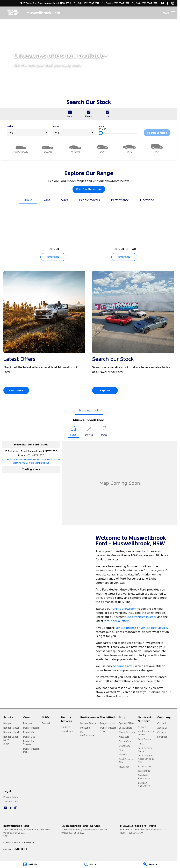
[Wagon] (75, 148)
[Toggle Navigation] (169, 13)
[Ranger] (53, 236)
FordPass (162, 737)
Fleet (122, 750)
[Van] (157, 148)
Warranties (144, 771)
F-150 (6, 744)
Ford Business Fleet (127, 761)
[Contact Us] (46, 3)
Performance (120, 200)
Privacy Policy (11, 797)
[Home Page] (13, 13)
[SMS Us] (30, 864)
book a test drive (119, 688)
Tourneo (27, 723)
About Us (162, 728)
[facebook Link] (168, 3)
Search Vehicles (157, 133)
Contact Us (163, 723)
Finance (123, 755)
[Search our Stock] (133, 334)
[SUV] (102, 148)
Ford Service (145, 739)
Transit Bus (29, 737)
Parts (141, 744)
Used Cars (125, 746)
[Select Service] (89, 431)
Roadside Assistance (144, 777)
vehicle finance (126, 628)
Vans (47, 200)
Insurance (124, 767)
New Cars (124, 737)
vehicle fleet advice (154, 628)
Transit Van (29, 732)
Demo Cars (125, 741)
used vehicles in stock (141, 617)
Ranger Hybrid (11, 732)
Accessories (145, 766)
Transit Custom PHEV (108, 729)
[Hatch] (21, 148)
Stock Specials (127, 732)
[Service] (150, 864)
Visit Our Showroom (89, 189)
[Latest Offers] (44, 334)
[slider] (101, 133)
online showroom (125, 609)
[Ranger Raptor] (124, 236)
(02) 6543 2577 (35, 455)
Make (27, 130)
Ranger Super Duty (11, 738)
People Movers (89, 200)
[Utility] (130, 148)
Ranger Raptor (11, 728)
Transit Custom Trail (31, 750)
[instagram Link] (173, 3)
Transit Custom (31, 728)
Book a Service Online (146, 733)
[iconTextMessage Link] (163, 3)
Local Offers (126, 728)
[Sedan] (48, 148)
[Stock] (90, 864)
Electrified (147, 200)
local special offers (117, 621)
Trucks (28, 200)
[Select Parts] (104, 431)
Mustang (85, 728)
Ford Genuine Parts (145, 750)
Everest (46, 723)
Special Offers (127, 723)
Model (73, 130)
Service (142, 727)
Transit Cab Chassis (29, 743)
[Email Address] (31, 461)
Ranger (7, 723)
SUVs (65, 200)
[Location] (73, 432)
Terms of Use (11, 802)
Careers (161, 732)
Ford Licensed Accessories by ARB (146, 759)
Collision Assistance (144, 784)
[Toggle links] (15, 849)
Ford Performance (87, 734)
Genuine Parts (123, 666)
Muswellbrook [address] (89, 410)
